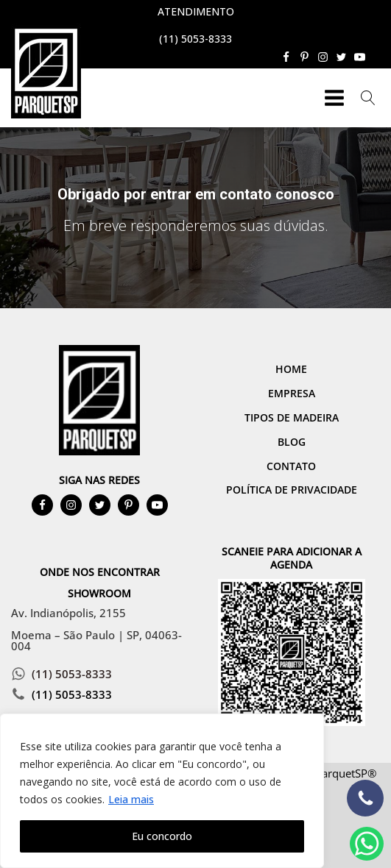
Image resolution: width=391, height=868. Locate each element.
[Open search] (368, 98)
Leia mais (131, 799)
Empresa (292, 393)
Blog (292, 442)
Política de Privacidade (292, 490)
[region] (162, 791)
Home (291, 369)
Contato (291, 466)
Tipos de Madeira (292, 417)
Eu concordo (162, 836)
